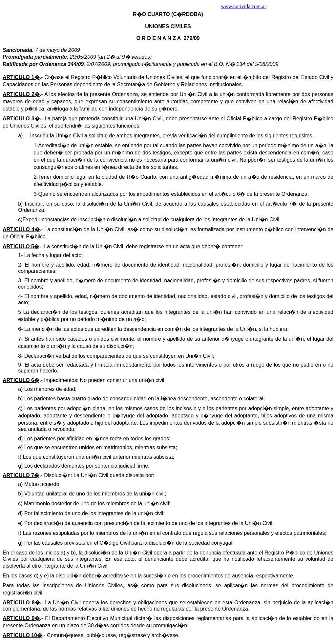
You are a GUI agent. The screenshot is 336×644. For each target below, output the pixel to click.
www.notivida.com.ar (243, 6)
